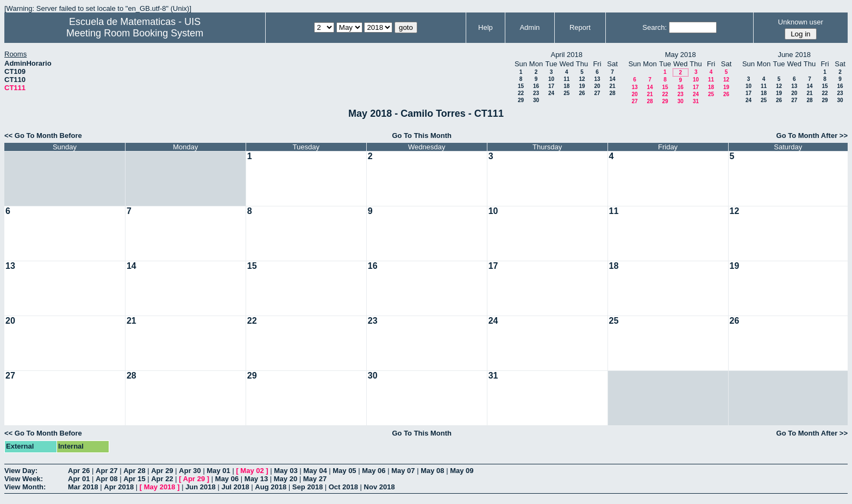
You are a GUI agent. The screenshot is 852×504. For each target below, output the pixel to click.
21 (612, 86)
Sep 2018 (308, 487)
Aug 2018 (271, 487)
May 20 (286, 479)
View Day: (21, 471)
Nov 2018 (380, 487)
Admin (530, 27)
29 (521, 100)
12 (582, 79)
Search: (654, 27)
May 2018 (160, 487)
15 (521, 86)
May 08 (432, 471)
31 (696, 101)
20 (597, 86)
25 (566, 93)
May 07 (403, 471)
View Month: (25, 487)
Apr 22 (162, 479)
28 (612, 93)
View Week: (24, 479)
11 (566, 79)
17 (551, 86)
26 (582, 93)
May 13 (256, 479)
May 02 (252, 471)
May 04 (315, 471)
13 (597, 79)
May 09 (462, 471)
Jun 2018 (201, 487)
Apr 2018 (119, 487)
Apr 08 (106, 479)
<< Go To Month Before (43, 136)
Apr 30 (190, 471)
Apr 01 (79, 479)
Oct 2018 (343, 487)
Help (485, 27)
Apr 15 (134, 479)
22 (521, 93)
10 (551, 79)
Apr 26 (79, 471)
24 (551, 93)
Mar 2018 (83, 487)
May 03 (286, 471)
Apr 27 (106, 471)
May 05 (344, 471)
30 (536, 100)
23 (536, 93)
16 (536, 86)
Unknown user (801, 22)
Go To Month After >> (812, 136)
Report (580, 27)
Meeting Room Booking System (135, 33)
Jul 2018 (235, 487)
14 (612, 79)
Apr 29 (162, 471)
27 (597, 93)
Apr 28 (134, 471)
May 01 (218, 471)
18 (566, 86)
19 (582, 86)
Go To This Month (422, 136)
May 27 (315, 479)
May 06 (374, 471)
